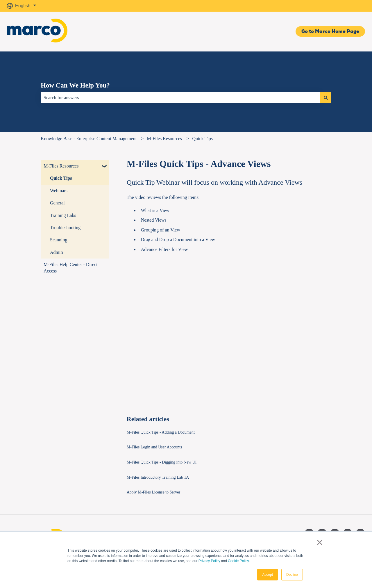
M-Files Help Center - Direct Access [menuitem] (71, 268)
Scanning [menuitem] (59, 240)
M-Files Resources (164, 139)
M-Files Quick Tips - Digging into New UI (162, 462)
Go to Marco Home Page (330, 31)
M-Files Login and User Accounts (154, 447)
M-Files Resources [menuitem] (61, 166)
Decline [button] (292, 575)
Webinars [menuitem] (59, 191)
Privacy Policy (209, 561)
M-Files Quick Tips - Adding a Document (161, 432)
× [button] (320, 542)
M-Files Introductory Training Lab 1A (158, 477)
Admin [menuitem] (56, 252)
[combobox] (180, 98)
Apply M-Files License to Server (153, 492)
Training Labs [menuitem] (63, 215)
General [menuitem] (57, 203)
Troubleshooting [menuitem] (65, 228)
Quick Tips (202, 139)
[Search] (326, 98)
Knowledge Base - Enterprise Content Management (89, 139)
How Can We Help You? (75, 85)
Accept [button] (268, 575)
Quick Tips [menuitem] (61, 178)
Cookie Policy (238, 561)
